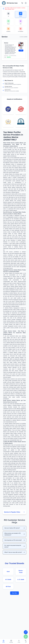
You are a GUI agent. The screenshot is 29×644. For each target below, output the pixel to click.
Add (21, 51)
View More (14, 593)
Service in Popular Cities (14, 512)
